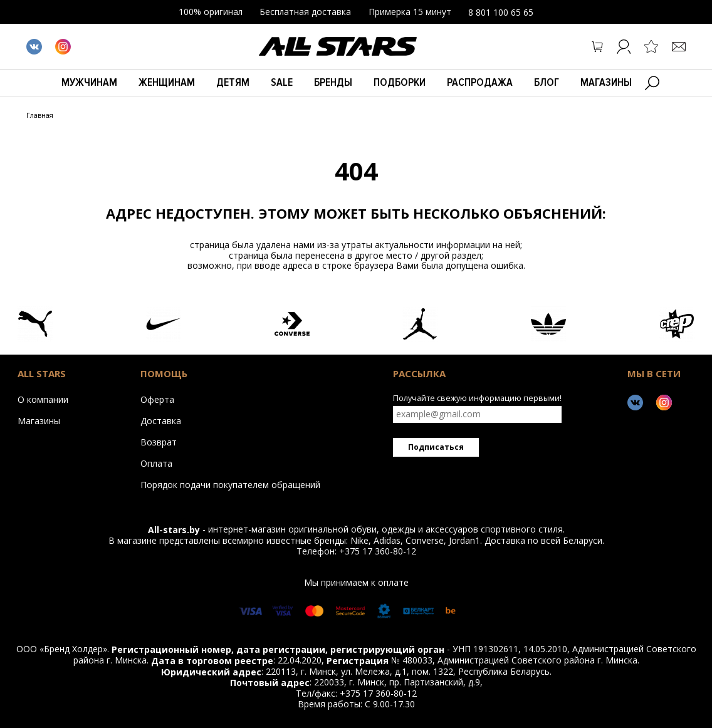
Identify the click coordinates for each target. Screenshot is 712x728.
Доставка (161, 420)
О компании (43, 399)
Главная (40, 116)
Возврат (159, 442)
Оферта (157, 399)
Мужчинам (89, 82)
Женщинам (167, 82)
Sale (282, 82)
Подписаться (436, 447)
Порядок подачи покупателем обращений (230, 484)
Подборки (400, 82)
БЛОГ (547, 82)
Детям (233, 82)
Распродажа (480, 82)
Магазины (606, 82)
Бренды (333, 82)
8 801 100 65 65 (501, 12)
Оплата (156, 463)
